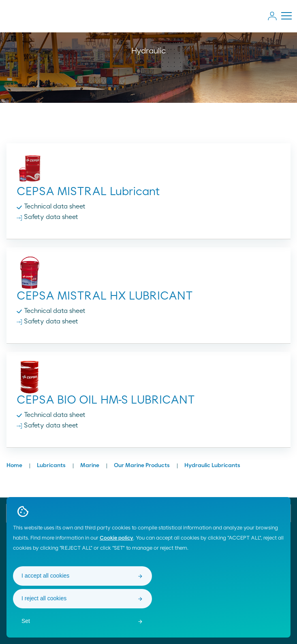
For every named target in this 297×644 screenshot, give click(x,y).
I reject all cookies (44, 598)
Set (26, 621)
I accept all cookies (45, 576)
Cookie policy (116, 538)
